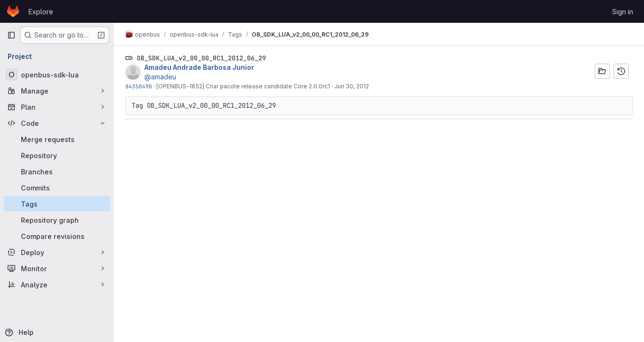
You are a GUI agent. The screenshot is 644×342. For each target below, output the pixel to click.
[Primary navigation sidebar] (11, 35)
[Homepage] (13, 11)
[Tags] (57, 204)
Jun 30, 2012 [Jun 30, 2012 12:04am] (352, 86)
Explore (41, 12)
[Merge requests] (57, 139)
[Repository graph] (57, 220)
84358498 (139, 86)
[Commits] (57, 188)
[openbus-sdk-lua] (57, 75)
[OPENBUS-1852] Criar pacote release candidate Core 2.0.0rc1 (243, 86)
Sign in (623, 12)
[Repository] (57, 155)
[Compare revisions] (57, 236)
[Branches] (57, 171)
